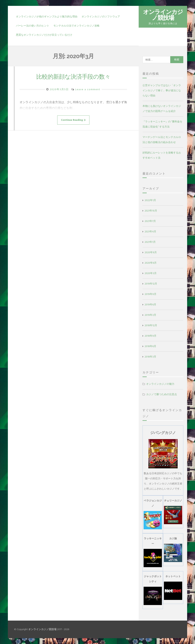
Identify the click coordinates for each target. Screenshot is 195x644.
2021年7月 (150, 221)
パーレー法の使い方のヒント (33, 26)
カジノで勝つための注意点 (162, 394)
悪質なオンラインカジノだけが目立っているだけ (44, 35)
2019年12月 (151, 284)
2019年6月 (150, 305)
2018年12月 (151, 325)
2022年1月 (150, 200)
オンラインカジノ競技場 (163, 15)
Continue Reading (73, 120)
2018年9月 (151, 336)
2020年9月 (151, 252)
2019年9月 (151, 294)
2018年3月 (150, 357)
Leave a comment (88, 89)
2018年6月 (150, 346)
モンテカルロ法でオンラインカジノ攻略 (76, 26)
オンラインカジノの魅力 (160, 384)
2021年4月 (150, 232)
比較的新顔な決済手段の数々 (73, 77)
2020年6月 (151, 263)
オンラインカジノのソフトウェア (101, 17)
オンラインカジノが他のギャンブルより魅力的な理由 (47, 17)
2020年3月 (151, 273)
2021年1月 (150, 242)
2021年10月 (151, 211)
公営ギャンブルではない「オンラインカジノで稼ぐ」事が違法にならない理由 (162, 90)
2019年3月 (150, 315)
